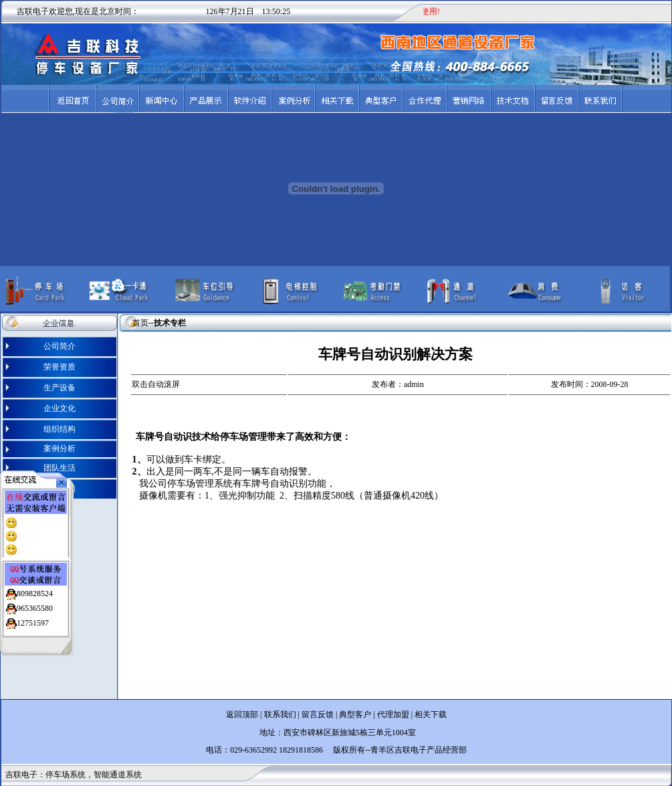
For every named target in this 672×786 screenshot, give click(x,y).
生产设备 (60, 388)
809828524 (35, 591)
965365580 (35, 606)
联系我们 (280, 714)
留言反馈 (318, 714)
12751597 (33, 620)
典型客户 (354, 714)
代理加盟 (393, 714)
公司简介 (60, 346)
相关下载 (431, 714)
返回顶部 (242, 714)
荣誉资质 (60, 367)
